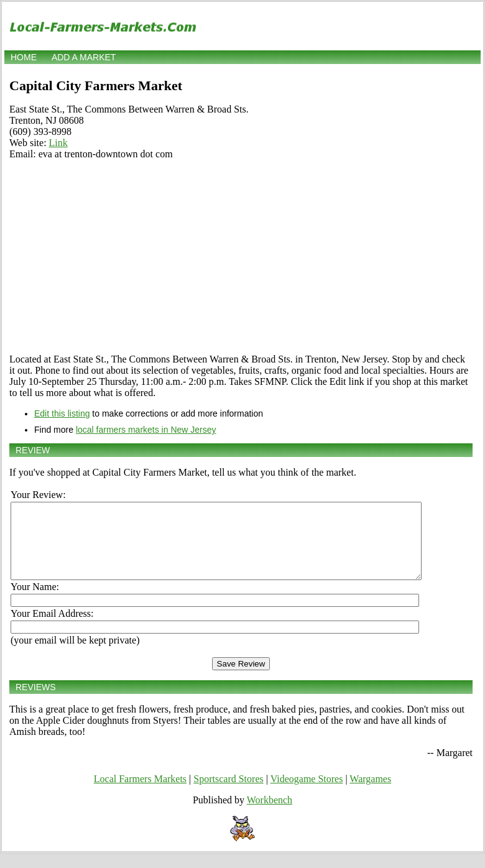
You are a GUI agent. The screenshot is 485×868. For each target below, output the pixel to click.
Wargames (370, 794)
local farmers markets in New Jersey (146, 430)
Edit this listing (62, 413)
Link (58, 143)
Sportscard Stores (228, 794)
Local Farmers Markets (140, 794)
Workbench (270, 815)
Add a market (84, 57)
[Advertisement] (241, 257)
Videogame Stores (307, 794)
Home (24, 57)
